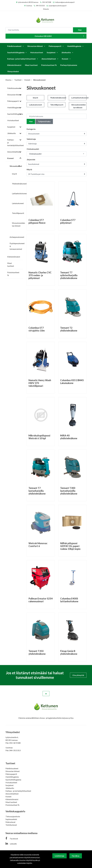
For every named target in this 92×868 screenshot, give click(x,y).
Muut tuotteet (31, 65)
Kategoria (31, 129)
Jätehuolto (66, 52)
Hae (80, 30)
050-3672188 (47, 2)
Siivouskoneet (16, 166)
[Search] (39, 30)
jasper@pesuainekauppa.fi (58, 6)
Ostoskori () (43, 36)
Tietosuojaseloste (13, 816)
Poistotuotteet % (49, 65)
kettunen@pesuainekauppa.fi (65, 2)
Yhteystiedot (13, 71)
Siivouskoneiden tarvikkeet (79, 106)
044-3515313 (40, 6)
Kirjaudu (46, 9)
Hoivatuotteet (37, 52)
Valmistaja (31, 139)
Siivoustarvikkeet (35, 46)
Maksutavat (10, 822)
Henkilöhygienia (74, 46)
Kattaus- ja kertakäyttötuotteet (21, 59)
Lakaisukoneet (18, 203)
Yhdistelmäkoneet (19, 184)
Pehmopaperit (55, 46)
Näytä (29, 169)
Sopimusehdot (11, 819)
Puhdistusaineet (14, 46)
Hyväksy (76, 856)
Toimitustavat (11, 825)
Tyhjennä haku (44, 121)
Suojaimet (51, 52)
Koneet (65, 59)
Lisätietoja (59, 856)
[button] (57, 154)
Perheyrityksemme (69, 65)
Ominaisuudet (33, 149)
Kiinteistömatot (14, 65)
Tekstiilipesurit (18, 213)
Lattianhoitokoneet (20, 193)
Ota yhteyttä (78, 675)
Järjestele (31, 159)
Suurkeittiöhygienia (16, 52)
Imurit (14, 174)
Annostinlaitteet (49, 59)
